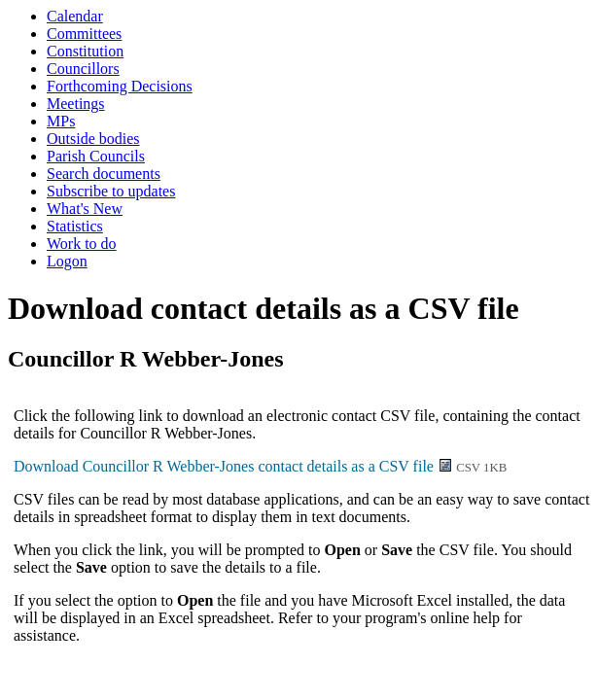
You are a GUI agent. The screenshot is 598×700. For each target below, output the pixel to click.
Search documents (104, 174)
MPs (61, 121)
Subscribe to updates (111, 191)
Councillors (83, 69)
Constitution (85, 51)
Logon (67, 261)
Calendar (75, 16)
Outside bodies (93, 139)
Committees (84, 34)
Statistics (75, 226)
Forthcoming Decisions (120, 86)
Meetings (76, 104)
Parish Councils (96, 156)
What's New (85, 209)
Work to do (82, 244)
